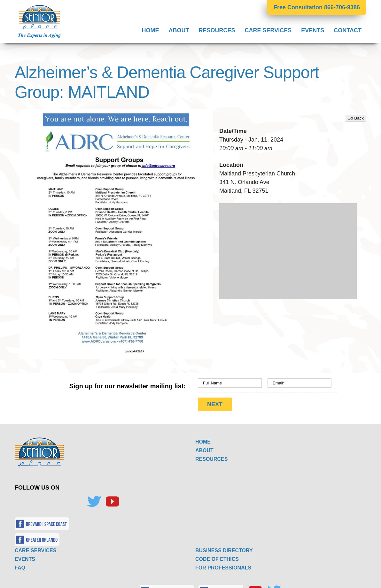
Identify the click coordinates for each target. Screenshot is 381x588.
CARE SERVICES (35, 548)
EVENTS (25, 556)
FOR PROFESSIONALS (223, 565)
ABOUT (204, 448)
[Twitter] (94, 499)
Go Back (356, 118)
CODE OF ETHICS (217, 556)
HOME (203, 439)
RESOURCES (211, 456)
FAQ (20, 565)
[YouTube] (112, 499)
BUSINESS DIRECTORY (224, 548)
